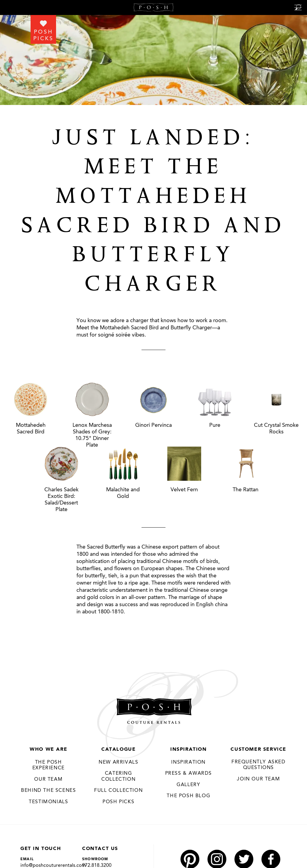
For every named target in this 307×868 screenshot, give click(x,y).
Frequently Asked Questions (259, 765)
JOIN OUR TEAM (258, 779)
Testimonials (48, 802)
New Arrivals (118, 762)
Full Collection (118, 791)
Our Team (48, 780)
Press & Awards (189, 774)
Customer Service (258, 750)
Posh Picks (118, 802)
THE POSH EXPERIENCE (49, 765)
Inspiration (189, 750)
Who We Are (48, 750)
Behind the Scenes (48, 791)
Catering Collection (118, 777)
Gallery (188, 785)
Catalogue (118, 750)
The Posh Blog (188, 796)
